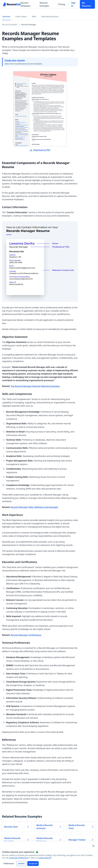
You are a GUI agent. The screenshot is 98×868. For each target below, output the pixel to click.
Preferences (9, 863)
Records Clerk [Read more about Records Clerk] (17, 827)
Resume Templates (25, 4)
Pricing (62, 4)
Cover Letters (21, 16)
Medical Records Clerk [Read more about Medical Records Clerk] (81, 827)
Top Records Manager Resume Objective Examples (35, 386)
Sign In (73, 4)
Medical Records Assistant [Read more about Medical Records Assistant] (49, 827)
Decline (21, 863)
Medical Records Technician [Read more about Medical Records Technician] (49, 840)
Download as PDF (40, 150)
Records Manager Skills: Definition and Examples (34, 507)
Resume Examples (44, 4)
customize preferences (19, 858)
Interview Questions (50, 16)
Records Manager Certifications (26, 635)
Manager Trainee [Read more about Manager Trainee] (81, 840)
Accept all (33, 863)
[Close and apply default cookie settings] (93, 846)
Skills (34, 16)
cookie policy (45, 858)
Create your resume (15, 60)
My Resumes (86, 4)
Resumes (6, 16)
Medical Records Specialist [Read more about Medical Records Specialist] (17, 840)
